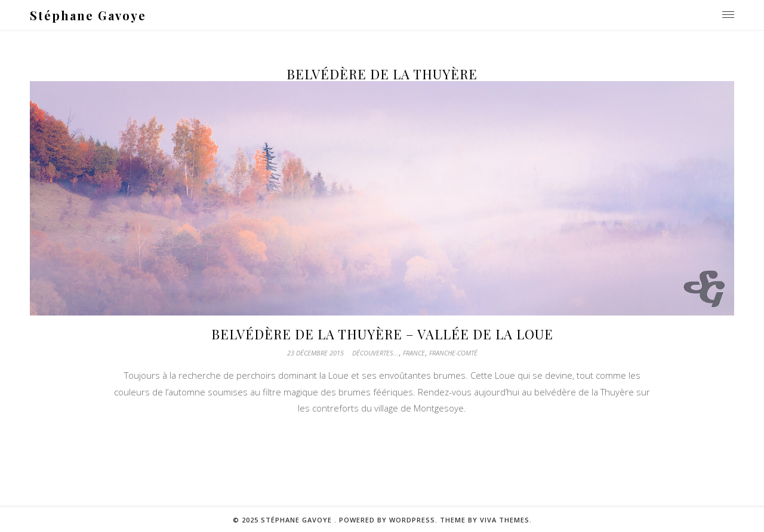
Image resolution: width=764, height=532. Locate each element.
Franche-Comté (453, 353)
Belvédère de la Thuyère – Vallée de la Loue (382, 334)
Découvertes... (375, 353)
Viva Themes (505, 520)
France (414, 353)
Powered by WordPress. (389, 520)
